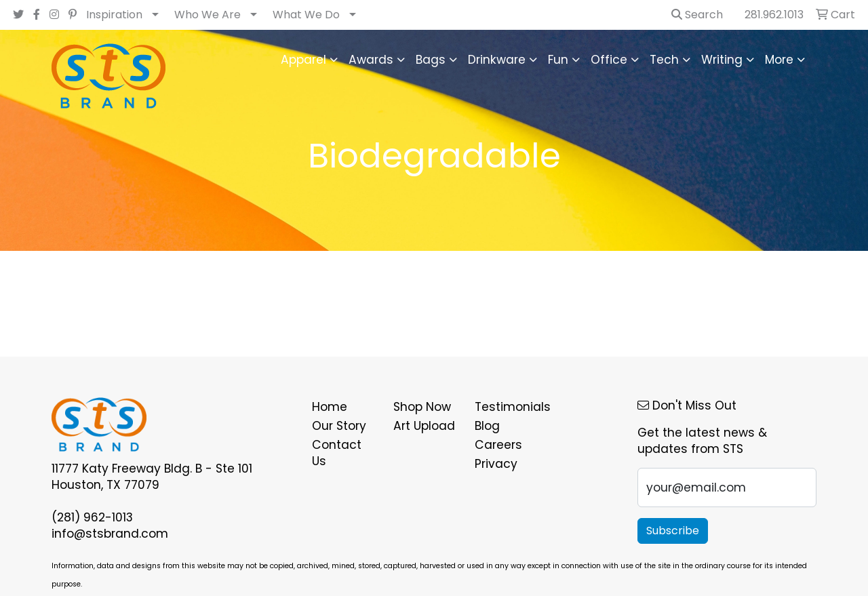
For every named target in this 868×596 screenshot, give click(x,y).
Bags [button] (431, 60)
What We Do (306, 15)
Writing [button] (722, 60)
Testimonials (507, 407)
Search (697, 15)
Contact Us (337, 453)
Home (330, 407)
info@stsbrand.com (110, 534)
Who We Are (208, 15)
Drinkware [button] (497, 60)
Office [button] (609, 60)
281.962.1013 (774, 15)
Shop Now (422, 407)
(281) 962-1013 (92, 517)
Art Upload (424, 426)
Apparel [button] (303, 60)
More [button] (779, 60)
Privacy (496, 464)
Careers (498, 445)
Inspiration (114, 15)
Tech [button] (664, 60)
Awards (371, 60)
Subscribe (673, 531)
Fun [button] (558, 60)
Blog (487, 426)
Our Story (339, 426)
